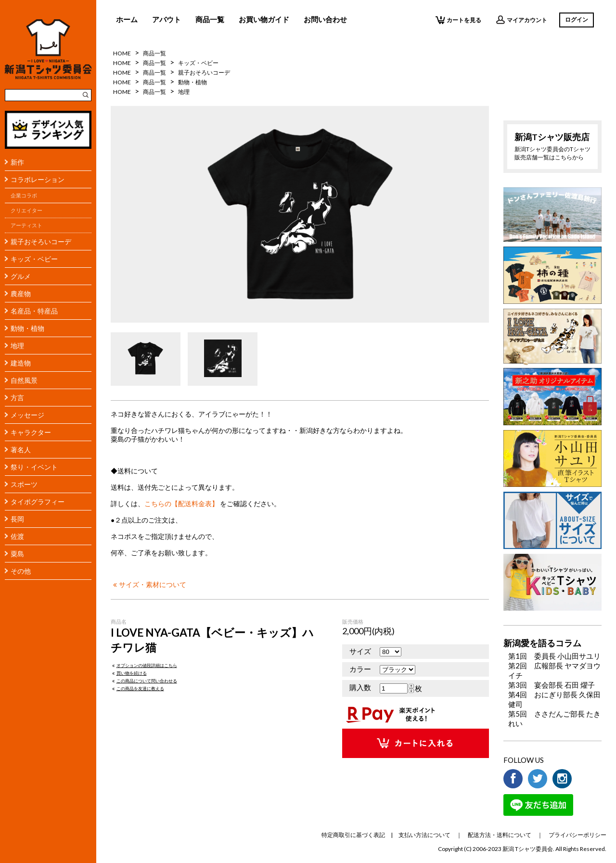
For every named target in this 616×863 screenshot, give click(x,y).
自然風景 (24, 380)
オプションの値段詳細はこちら (144, 665)
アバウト (167, 19)
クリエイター (26, 210)
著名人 (21, 450)
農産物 (21, 294)
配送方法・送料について (500, 835)
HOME (122, 53)
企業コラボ (24, 196)
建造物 (21, 363)
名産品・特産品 (34, 311)
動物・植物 (27, 328)
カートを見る (458, 20)
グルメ (21, 276)
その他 (21, 571)
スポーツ (24, 484)
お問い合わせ (325, 19)
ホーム (127, 19)
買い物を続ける (129, 673)
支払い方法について (424, 835)
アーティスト (26, 225)
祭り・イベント (34, 467)
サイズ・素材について (148, 585)
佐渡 (17, 536)
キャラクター (31, 432)
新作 (17, 162)
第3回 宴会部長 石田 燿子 (552, 685)
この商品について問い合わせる (144, 681)
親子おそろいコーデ (41, 242)
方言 (17, 398)
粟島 (17, 554)
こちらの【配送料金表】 (181, 504)
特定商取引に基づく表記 (353, 835)
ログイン (577, 20)
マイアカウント (521, 20)
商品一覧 (210, 19)
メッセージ (27, 415)
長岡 (17, 519)
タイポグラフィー (38, 502)
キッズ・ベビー (34, 259)
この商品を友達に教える (137, 688)
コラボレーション (38, 179)
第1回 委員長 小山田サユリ (554, 656)
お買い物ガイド (264, 19)
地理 (17, 346)
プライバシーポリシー (577, 835)
